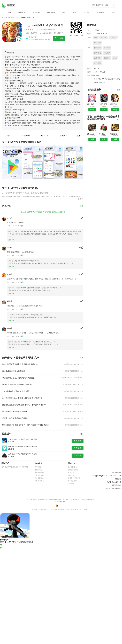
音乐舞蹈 (104, 37)
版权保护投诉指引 (74, 478)
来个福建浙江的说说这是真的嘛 (14, 412)
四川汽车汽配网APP (115, 104)
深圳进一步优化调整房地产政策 (14, 418)
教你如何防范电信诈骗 (113, 489)
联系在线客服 (116, 485)
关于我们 (38, 467)
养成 (115, 58)
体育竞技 (113, 37)
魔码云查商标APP (92, 134)
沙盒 (96, 37)
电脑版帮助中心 (73, 470)
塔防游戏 (97, 43)
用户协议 (71, 472)
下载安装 (52, 29)
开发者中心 (38, 470)
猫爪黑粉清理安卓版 (92, 104)
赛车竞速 (107, 48)
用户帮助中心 (72, 467)
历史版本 (63, 136)
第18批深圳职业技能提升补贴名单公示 (17, 385)
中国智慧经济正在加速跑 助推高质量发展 (18, 378)
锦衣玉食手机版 (115, 134)
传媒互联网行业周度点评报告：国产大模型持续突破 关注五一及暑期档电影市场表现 (26, 425)
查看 (92, 110)
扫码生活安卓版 (104, 134)
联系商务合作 (39, 472)
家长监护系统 (72, 481)
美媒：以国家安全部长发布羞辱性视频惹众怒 (20, 364)
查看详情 (78, 441)
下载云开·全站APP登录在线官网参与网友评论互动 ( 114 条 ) (43, 212)
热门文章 (45, 136)
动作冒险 (97, 63)
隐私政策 (96, 75)
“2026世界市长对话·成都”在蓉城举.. (16, 391)
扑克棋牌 (107, 53)
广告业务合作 (39, 475)
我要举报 (71, 484)
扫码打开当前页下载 (76, 35)
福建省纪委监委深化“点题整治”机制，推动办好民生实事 (24, 405)
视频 (79, 136)
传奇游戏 (97, 48)
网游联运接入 (39, 478)
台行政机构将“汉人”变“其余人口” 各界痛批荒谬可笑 (22, 398)
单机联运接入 (39, 481)
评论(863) (26, 136)
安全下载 (59, 38)
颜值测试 (104, 104)
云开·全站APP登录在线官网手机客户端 (15, 467)
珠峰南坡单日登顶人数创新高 (14, 371)
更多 (81, 199)
